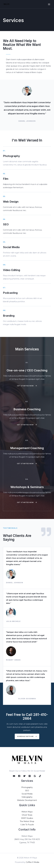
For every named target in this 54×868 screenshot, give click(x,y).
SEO (27, 791)
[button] (27, 386)
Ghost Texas (27, 815)
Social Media (27, 794)
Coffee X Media (33, 862)
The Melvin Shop (27, 821)
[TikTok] (40, 776)
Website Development (27, 800)
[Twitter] (24, 776)
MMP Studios (27, 818)
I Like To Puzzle (27, 825)
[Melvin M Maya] (6, 4)
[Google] (35, 776)
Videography (27, 797)
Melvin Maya (27, 812)
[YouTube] (14, 776)
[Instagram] (30, 776)
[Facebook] (19, 776)
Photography (27, 787)
